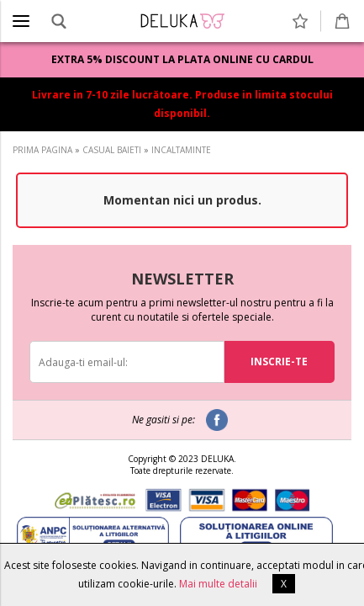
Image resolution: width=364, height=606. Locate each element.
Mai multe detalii (218, 584)
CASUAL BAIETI (112, 150)
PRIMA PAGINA (42, 150)
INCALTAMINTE (181, 150)
